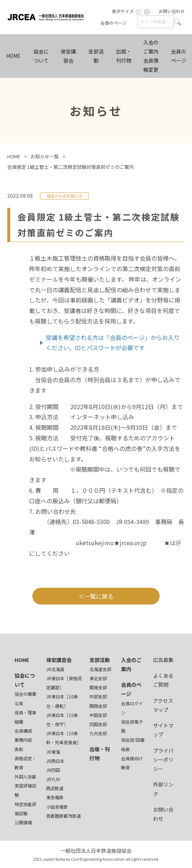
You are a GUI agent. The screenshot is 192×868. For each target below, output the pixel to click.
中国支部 (98, 715)
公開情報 (23, 822)
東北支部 (98, 678)
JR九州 (53, 779)
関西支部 (98, 706)
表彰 (19, 749)
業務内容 (23, 740)
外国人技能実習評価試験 (25, 786)
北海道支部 (100, 669)
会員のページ (113, 23)
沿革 (19, 703)
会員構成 (23, 731)
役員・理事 (25, 712)
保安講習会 (68, 56)
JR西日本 (55, 761)
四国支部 (98, 724)
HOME (13, 56)
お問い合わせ (172, 11)
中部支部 (98, 696)
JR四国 (53, 770)
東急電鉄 (55, 797)
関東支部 (98, 687)
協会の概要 (25, 694)
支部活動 (96, 56)
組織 (19, 722)
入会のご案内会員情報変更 (151, 56)
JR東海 (53, 752)
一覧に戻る (99, 596)
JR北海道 (55, 669)
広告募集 (163, 660)
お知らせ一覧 (45, 156)
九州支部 (98, 733)
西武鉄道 (55, 788)
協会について (41, 56)
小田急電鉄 (57, 807)
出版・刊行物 (124, 56)
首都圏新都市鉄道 (64, 816)
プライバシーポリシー (163, 760)
